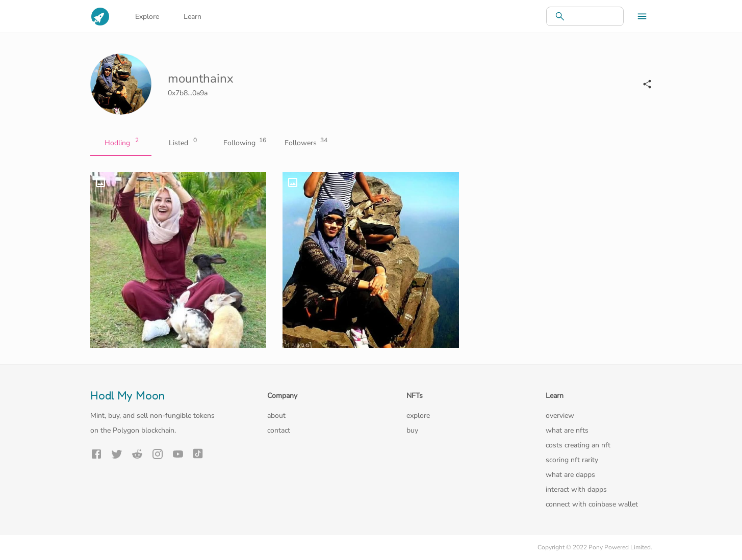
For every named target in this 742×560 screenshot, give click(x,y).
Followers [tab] (304, 143)
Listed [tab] (182, 143)
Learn (193, 17)
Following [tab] (243, 143)
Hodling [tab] (121, 143)
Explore (147, 17)
